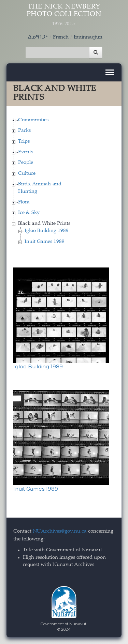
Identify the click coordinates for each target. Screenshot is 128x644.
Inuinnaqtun (88, 37)
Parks (24, 131)
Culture (27, 174)
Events (26, 152)
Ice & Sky (29, 213)
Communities (33, 120)
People (26, 163)
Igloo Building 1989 (47, 231)
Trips (24, 142)
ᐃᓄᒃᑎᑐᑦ (38, 37)
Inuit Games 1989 (45, 242)
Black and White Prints (44, 224)
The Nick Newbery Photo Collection (64, 15)
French (61, 37)
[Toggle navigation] (110, 72)
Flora (24, 202)
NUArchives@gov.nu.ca (60, 531)
